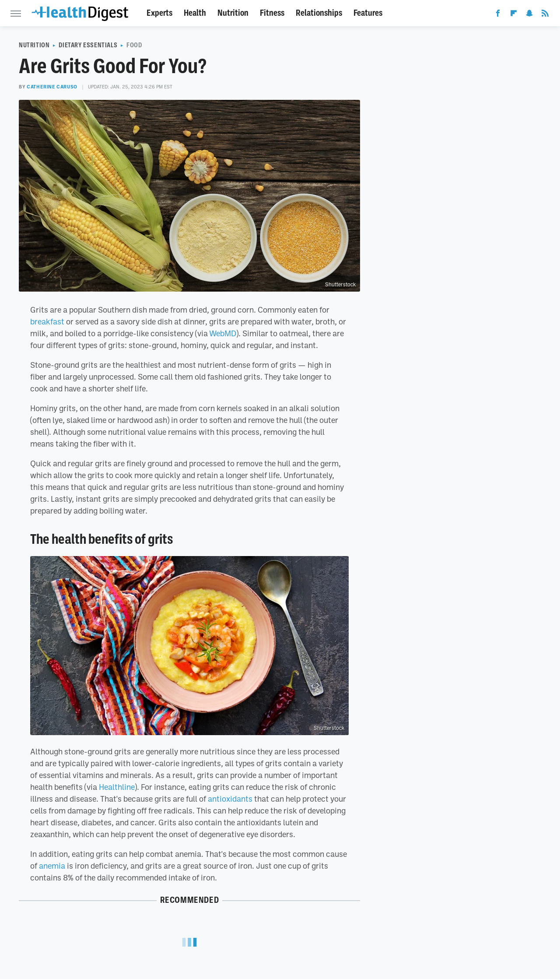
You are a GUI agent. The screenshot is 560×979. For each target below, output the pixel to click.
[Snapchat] (529, 15)
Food (134, 45)
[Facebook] (498, 15)
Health (195, 13)
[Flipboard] (514, 15)
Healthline (117, 787)
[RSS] (545, 15)
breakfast (47, 321)
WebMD (223, 333)
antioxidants (230, 799)
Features (368, 13)
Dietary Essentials (88, 45)
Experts (159, 13)
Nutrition (233, 13)
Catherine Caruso (52, 87)
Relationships (319, 13)
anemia (52, 866)
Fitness (272, 13)
